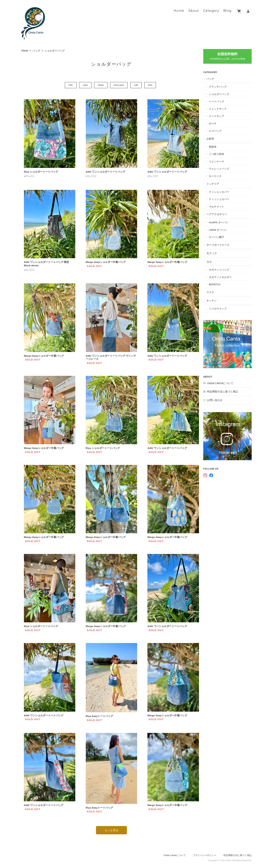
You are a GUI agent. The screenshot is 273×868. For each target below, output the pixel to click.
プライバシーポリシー (205, 851)
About (194, 10)
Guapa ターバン (222, 221)
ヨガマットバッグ (223, 269)
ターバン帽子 (220, 236)
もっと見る (111, 826)
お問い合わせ (218, 396)
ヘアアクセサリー (220, 213)
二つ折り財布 (220, 153)
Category (211, 10)
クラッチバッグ (221, 86)
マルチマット (220, 206)
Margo (100, 84)
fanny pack (119, 84)
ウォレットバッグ (223, 168)
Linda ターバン (221, 229)
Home (179, 10)
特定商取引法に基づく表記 (226, 387)
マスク (214, 291)
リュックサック (221, 108)
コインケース (220, 160)
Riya (152, 84)
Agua (83, 84)
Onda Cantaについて (224, 379)
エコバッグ (219, 130)
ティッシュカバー (223, 198)
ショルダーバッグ (223, 93)
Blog (227, 10)
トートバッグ (220, 100)
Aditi (137, 84)
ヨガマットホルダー (224, 276)
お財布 (214, 138)
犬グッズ (215, 252)
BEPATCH (218, 283)
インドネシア (220, 115)
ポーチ (216, 123)
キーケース (219, 175)
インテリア (216, 183)
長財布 (216, 146)
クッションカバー (223, 191)
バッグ (36, 50)
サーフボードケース (222, 244)
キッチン (215, 300)
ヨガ (213, 261)
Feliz (68, 84)
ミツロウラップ (221, 308)
